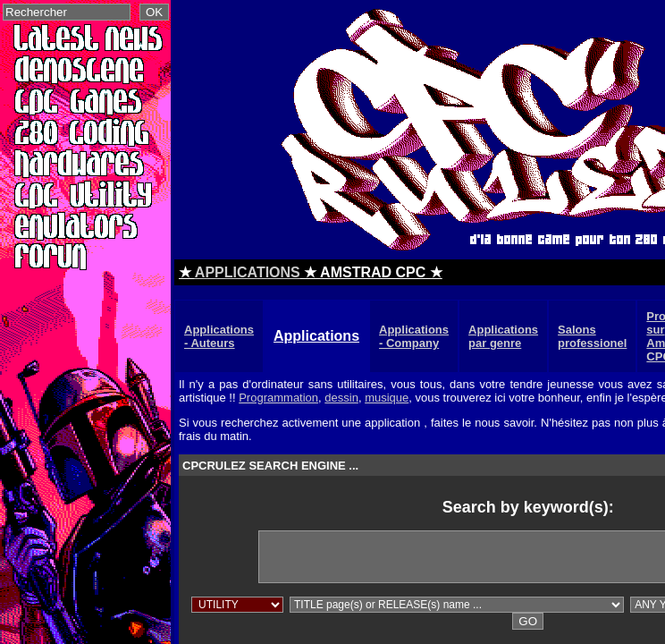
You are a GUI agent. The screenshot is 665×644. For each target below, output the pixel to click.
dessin (341, 398)
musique (387, 398)
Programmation (278, 398)
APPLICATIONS (248, 272)
